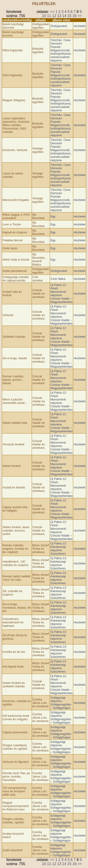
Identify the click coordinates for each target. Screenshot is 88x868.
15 (69, 16)
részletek (80, 26)
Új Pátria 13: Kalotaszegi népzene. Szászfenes (59, 549)
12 (54, 16)
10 (44, 16)
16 (75, 16)
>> (80, 16)
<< (52, 12)
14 (64, 16)
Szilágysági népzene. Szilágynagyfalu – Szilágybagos (61, 703)
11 (49, 16)
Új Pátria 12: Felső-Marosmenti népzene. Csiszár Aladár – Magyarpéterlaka (61, 293)
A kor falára (58, 279)
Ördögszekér (59, 26)
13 (59, 16)
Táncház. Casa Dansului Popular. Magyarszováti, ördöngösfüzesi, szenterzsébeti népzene (61, 50)
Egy (53, 216)
